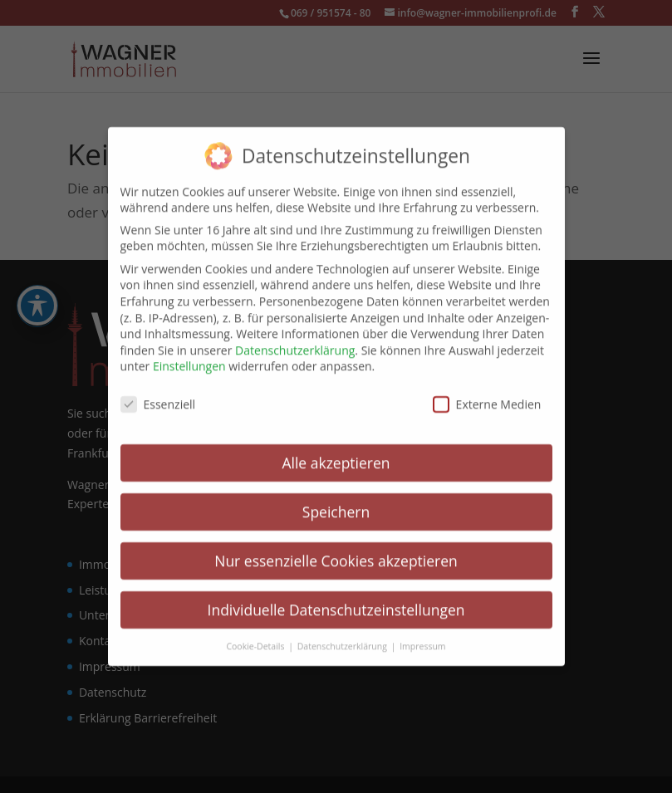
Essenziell (158, 393)
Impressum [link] (422, 634)
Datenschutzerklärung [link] (295, 339)
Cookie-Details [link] (256, 634)
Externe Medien (487, 393)
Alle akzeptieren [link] (336, 452)
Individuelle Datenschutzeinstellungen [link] (336, 599)
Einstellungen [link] (189, 355)
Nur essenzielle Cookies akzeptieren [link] (336, 550)
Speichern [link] (336, 501)
